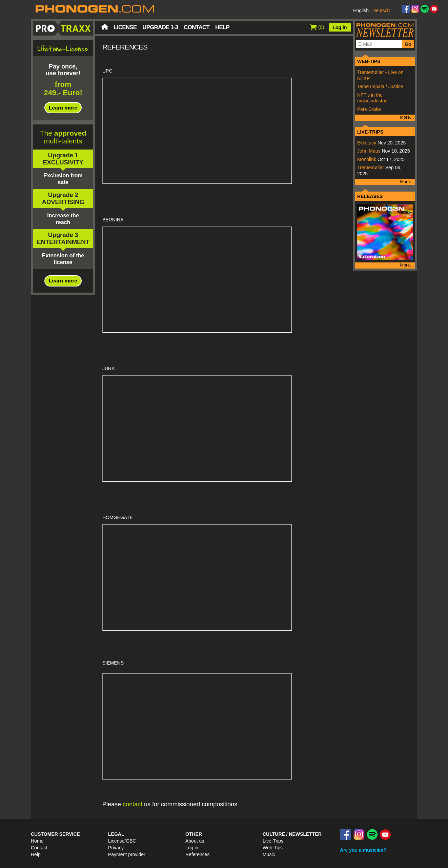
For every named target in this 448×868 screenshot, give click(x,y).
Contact (197, 27)
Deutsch (381, 11)
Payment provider (127, 854)
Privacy (116, 848)
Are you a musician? (363, 850)
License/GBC (122, 841)
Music (269, 854)
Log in (340, 27)
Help (222, 27)
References (198, 854)
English (361, 11)
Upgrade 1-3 (160, 27)
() (317, 27)
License (125, 27)
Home (105, 27)
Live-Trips (273, 841)
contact (133, 804)
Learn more (63, 108)
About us (195, 841)
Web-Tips (273, 848)
